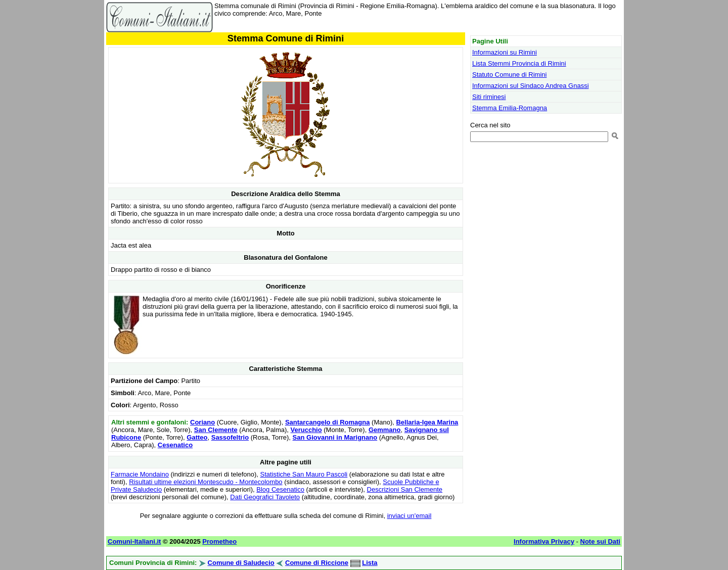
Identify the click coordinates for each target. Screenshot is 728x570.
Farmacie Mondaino (140, 474)
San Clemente (216, 430)
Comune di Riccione (317, 563)
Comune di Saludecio (241, 563)
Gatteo (197, 437)
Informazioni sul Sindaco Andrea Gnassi (531, 86)
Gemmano (385, 430)
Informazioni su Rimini (505, 52)
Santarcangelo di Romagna (328, 422)
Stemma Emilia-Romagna (510, 108)
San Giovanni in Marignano (335, 437)
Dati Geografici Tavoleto (265, 497)
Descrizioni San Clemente (405, 489)
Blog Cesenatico (280, 489)
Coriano (202, 422)
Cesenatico (175, 445)
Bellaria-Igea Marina (427, 422)
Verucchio (306, 430)
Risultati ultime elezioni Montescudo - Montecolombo (206, 482)
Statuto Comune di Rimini (509, 75)
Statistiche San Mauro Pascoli (304, 474)
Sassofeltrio (230, 437)
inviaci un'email (409, 516)
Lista (370, 563)
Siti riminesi (489, 97)
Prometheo (219, 541)
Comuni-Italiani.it (134, 541)
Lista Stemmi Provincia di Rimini (519, 63)
